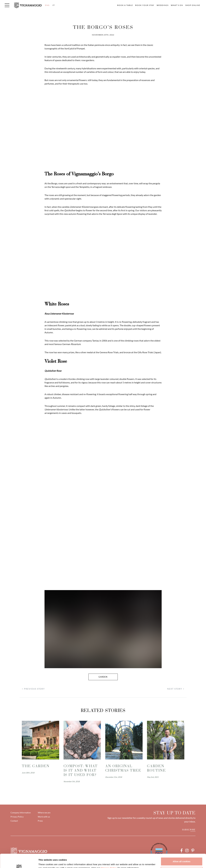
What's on (177, 5)
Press (40, 821)
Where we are (44, 813)
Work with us (44, 817)
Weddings (163, 5)
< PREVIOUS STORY (33, 689)
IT (54, 5)
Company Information (21, 813)
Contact (14, 821)
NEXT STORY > (176, 689)
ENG (47, 5)
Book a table (125, 5)
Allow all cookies (182, 848)
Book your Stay (145, 5)
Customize (182, 857)
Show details (45, 862)
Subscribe (189, 830)
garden (103, 677)
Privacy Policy (109, 854)
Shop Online (193, 5)
